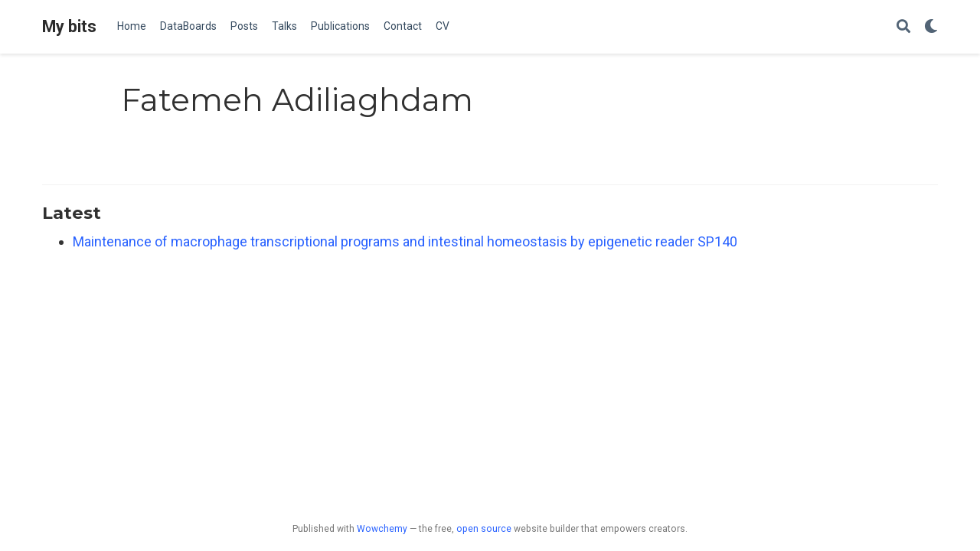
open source (484, 529)
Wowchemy (382, 529)
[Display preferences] (931, 27)
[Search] (903, 27)
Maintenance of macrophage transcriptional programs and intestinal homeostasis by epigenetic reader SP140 (405, 241)
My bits (69, 26)
